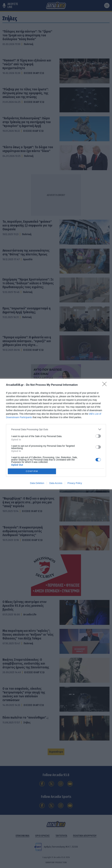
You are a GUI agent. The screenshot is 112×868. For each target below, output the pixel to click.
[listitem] (56, 429)
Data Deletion (37, 483)
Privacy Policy (75, 483)
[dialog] (56, 434)
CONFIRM (32, 471)
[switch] (98, 436)
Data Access (56, 483)
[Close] (105, 385)
